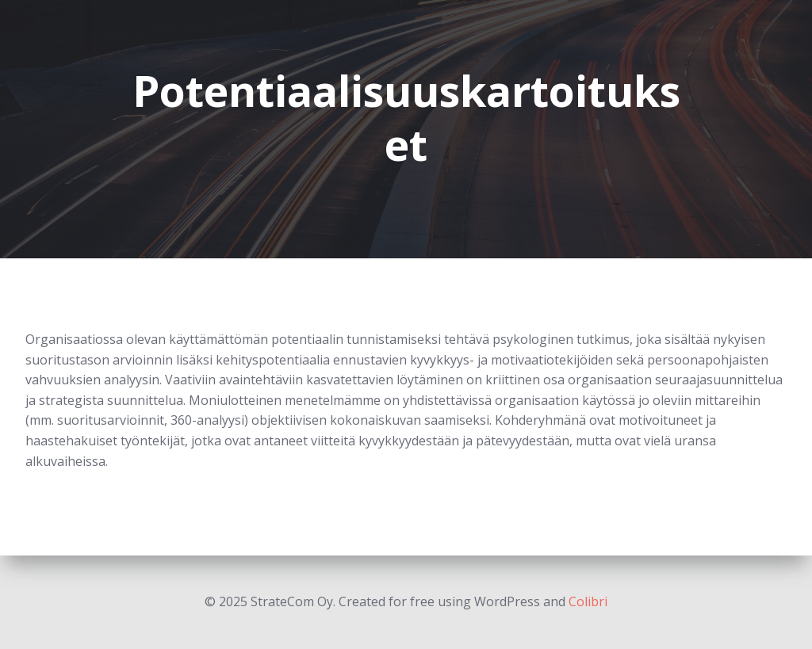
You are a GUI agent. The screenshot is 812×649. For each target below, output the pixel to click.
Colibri (588, 601)
